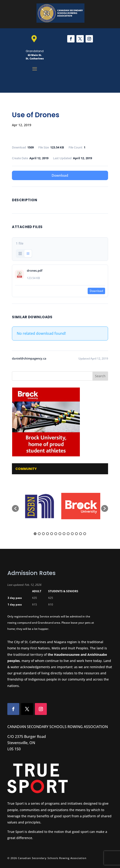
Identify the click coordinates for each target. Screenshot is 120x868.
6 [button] (56, 534)
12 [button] (81, 534)
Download (60, 175)
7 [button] (60, 534)
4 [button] (47, 534)
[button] (15, 508)
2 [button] (39, 534)
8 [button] (64, 534)
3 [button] (43, 534)
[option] (39, 506)
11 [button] (76, 534)
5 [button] (52, 534)
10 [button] (72, 534)
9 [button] (68, 534)
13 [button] (85, 534)
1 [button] (35, 534)
